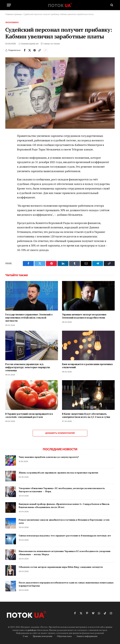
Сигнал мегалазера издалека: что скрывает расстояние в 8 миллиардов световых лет (65, 536)
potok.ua (32, 630)
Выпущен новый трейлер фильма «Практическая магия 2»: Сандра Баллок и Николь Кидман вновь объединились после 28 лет (64, 506)
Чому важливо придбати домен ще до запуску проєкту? (49, 457)
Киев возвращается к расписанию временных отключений (87, 366)
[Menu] (9, 5)
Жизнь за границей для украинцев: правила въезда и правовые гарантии (58, 473)
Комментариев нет (29, 44)
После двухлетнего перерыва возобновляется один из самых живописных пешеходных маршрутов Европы (66, 584)
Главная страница (14, 14)
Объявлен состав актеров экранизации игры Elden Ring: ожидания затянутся (61, 567)
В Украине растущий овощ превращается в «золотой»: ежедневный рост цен (29, 415)
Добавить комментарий (60, 433)
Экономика (12, 22)
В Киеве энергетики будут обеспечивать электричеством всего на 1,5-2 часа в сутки (86, 415)
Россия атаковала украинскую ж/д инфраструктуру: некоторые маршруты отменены (28, 367)
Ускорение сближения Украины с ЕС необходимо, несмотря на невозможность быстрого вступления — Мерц (62, 490)
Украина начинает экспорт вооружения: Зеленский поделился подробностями (84, 316)
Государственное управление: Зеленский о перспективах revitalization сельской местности (29, 318)
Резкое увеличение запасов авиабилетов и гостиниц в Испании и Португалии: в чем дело (64, 521)
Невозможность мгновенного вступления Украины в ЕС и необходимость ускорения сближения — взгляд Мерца (65, 553)
